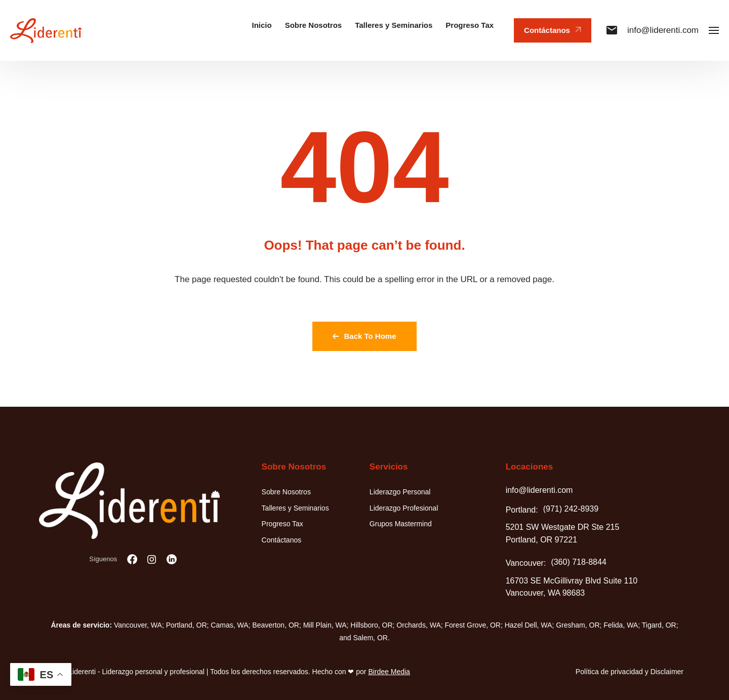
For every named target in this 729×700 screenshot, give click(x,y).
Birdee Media (389, 672)
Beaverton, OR (276, 625)
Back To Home (364, 336)
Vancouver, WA (138, 625)
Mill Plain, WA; (326, 625)
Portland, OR (187, 625)
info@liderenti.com (653, 30)
